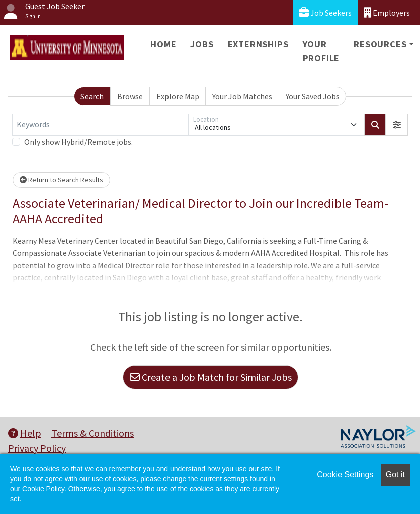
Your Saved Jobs (313, 96)
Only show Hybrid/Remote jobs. (78, 142)
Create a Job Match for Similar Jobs (211, 377)
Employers (387, 12)
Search (92, 96)
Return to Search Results (61, 180)
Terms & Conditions (93, 433)
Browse (130, 96)
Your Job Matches (242, 96)
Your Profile (321, 51)
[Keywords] (100, 125)
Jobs (202, 44)
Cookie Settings (345, 475)
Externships (258, 44)
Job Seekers (325, 12)
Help (25, 433)
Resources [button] (380, 44)
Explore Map (178, 96)
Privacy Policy (37, 448)
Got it (395, 475)
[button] (397, 125)
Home (163, 44)
